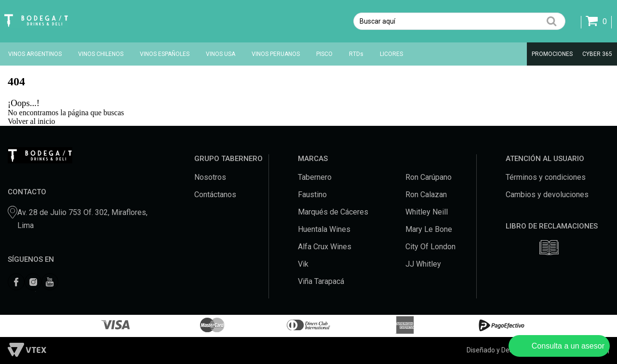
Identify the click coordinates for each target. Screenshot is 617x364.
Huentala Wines (324, 229)
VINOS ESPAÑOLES (165, 54)
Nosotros (210, 177)
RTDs (356, 54)
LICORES (391, 54)
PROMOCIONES (552, 54)
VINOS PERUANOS (276, 54)
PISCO (324, 54)
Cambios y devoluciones (547, 195)
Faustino (312, 195)
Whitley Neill (427, 212)
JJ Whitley (423, 264)
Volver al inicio (31, 121)
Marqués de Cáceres (333, 212)
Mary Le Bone (429, 229)
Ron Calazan (426, 195)
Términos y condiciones (546, 177)
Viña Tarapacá (321, 281)
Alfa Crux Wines (325, 247)
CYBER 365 (597, 54)
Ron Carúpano (429, 177)
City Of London (430, 247)
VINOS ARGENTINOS (35, 54)
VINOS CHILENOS (101, 54)
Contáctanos (215, 195)
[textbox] (459, 21)
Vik (303, 264)
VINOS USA (221, 54)
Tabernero (315, 177)
